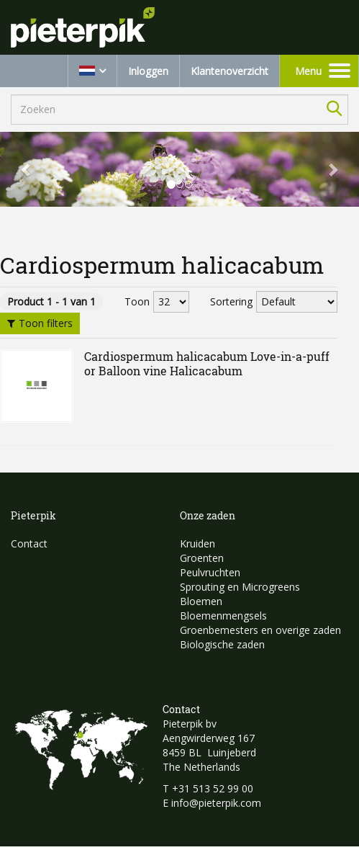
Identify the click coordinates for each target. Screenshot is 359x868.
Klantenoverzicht (230, 71)
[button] (27, 169)
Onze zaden (208, 515)
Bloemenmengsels (223, 616)
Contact (29, 543)
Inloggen (148, 71)
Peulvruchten (210, 572)
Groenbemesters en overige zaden (260, 630)
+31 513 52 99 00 (213, 788)
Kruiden (197, 543)
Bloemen (201, 601)
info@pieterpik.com (216, 803)
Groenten (202, 558)
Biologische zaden (222, 644)
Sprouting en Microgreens (240, 587)
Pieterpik (33, 515)
